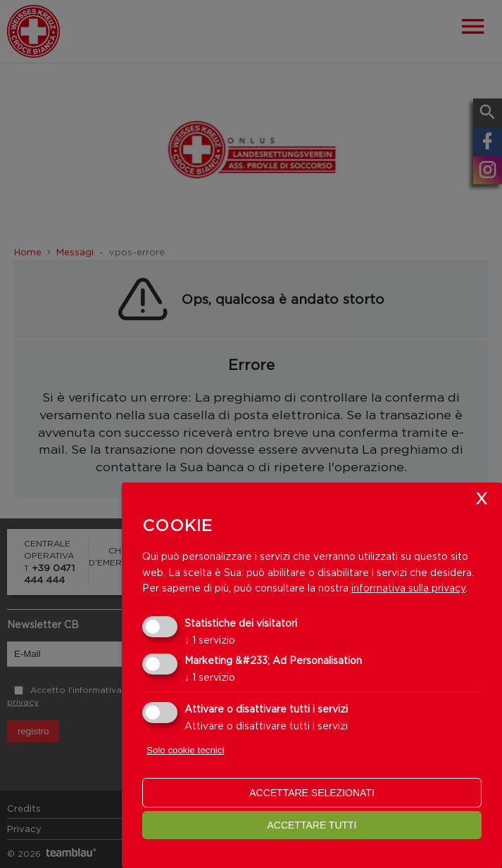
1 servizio (210, 640)
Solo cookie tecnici (185, 750)
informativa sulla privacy (408, 588)
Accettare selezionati (312, 793)
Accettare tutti (312, 825)
